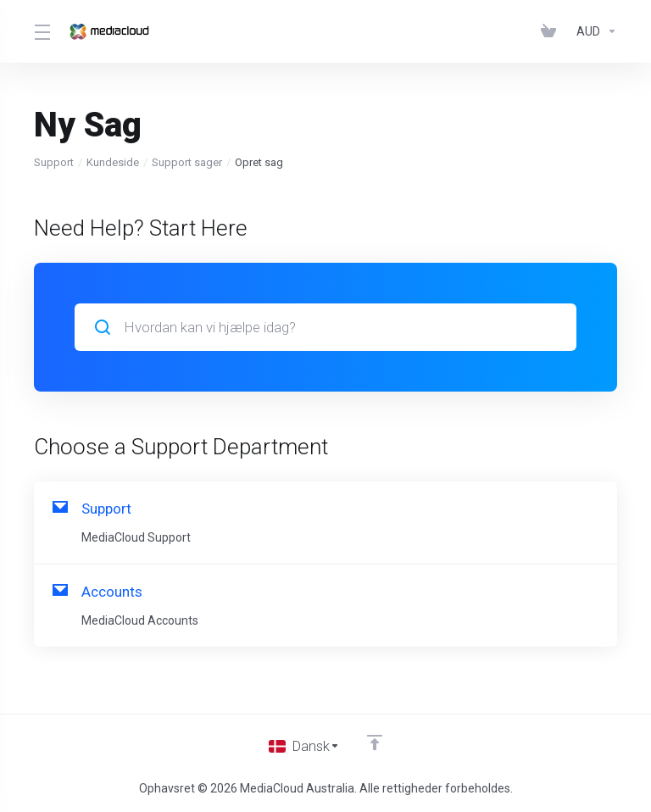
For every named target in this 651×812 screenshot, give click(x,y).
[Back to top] (376, 742)
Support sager (187, 162)
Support (54, 162)
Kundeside (113, 162)
